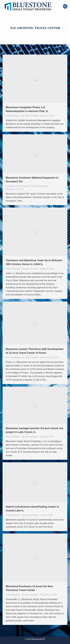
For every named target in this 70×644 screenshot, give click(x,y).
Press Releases (13, 116)
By (30, 116)
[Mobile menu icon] (65, 6)
